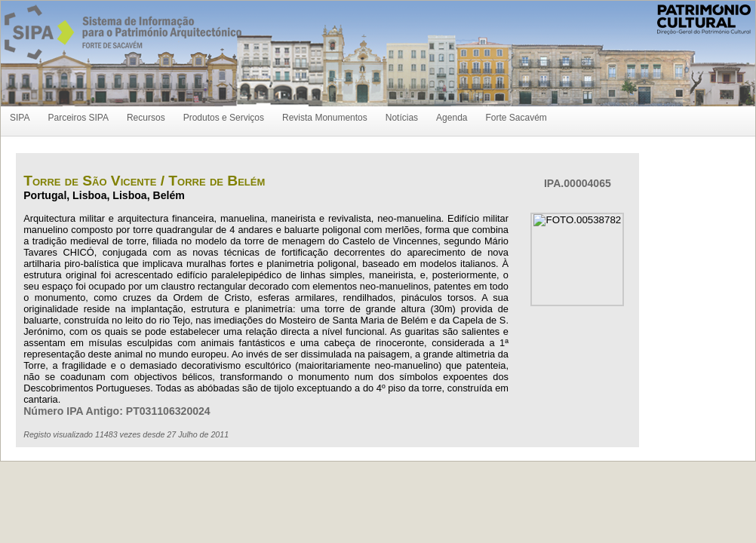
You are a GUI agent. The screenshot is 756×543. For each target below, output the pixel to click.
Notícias (402, 118)
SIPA (20, 118)
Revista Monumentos (325, 118)
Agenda (452, 118)
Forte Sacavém (516, 118)
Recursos (146, 118)
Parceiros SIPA (78, 118)
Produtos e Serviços (224, 118)
